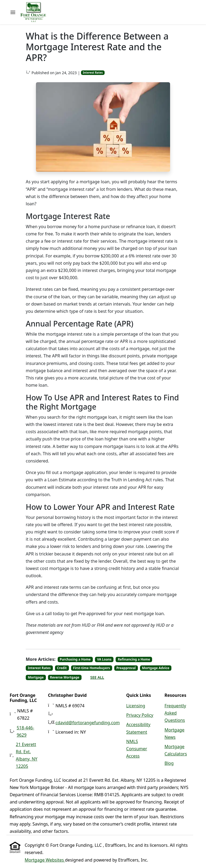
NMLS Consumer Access (137, 749)
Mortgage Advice (156, 668)
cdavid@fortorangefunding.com (88, 723)
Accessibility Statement (138, 728)
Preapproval (126, 668)
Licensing (136, 706)
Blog (169, 763)
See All (97, 677)
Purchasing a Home (75, 659)
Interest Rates (93, 73)
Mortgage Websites (45, 860)
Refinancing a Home (134, 659)
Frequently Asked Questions (175, 713)
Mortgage (36, 677)
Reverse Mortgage (65, 677)
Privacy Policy (140, 715)
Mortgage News (174, 734)
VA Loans (104, 659)
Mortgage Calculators (176, 750)
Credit (62, 668)
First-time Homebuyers (91, 668)
